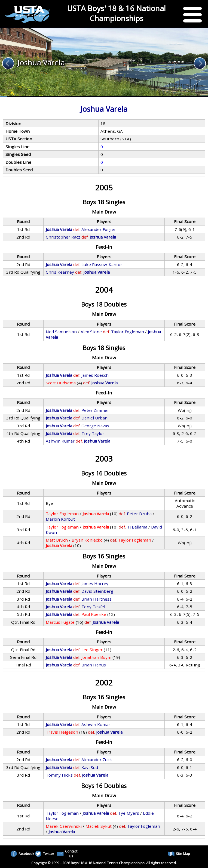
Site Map (179, 854)
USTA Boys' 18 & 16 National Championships (117, 13)
